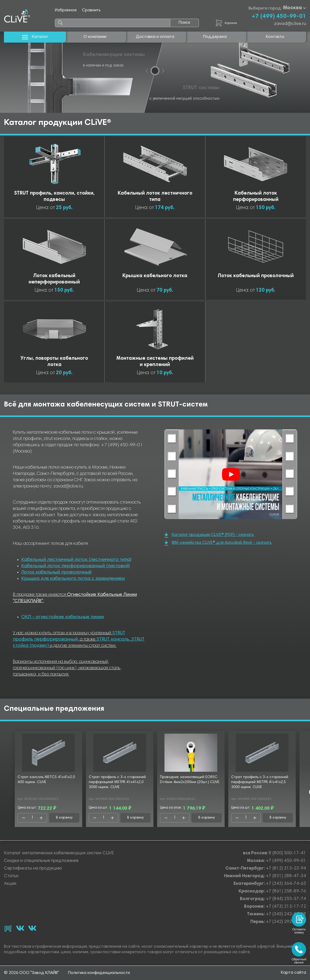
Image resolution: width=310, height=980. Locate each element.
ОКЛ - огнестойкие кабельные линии (63, 617)
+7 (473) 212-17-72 (286, 907)
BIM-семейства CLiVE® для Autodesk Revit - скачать (218, 543)
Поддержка (215, 37)
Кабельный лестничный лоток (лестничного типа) (76, 560)
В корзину (64, 818)
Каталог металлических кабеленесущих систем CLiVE (59, 853)
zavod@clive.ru (290, 24)
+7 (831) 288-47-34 (286, 876)
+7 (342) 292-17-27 (286, 922)
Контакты (275, 37)
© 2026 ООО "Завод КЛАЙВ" (31, 973)
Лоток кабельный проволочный (56, 572)
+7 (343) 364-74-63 (286, 884)
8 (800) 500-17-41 (287, 853)
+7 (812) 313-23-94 (286, 869)
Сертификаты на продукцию (33, 869)
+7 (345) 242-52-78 (286, 914)
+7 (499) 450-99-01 (279, 17)
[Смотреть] (231, 474)
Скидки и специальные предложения (41, 861)
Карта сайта (293, 973)
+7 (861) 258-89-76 (286, 892)
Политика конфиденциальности (99, 973)
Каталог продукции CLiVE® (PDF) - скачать (209, 535)
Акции (10, 884)
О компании (95, 37)
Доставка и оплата (155, 37)
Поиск (184, 23)
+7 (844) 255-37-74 (286, 899)
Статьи (11, 876)
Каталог (35, 37)
